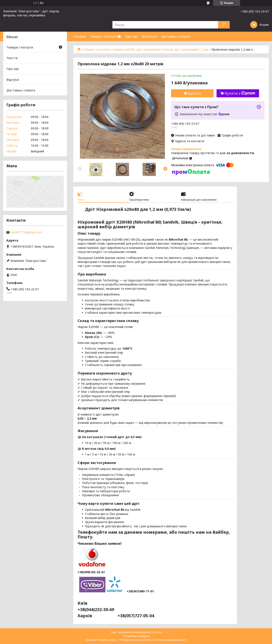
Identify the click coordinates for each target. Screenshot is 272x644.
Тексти (12, 58)
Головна (80, 36)
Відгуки (13, 79)
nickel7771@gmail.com (26, 232)
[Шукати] (224, 25)
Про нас (131, 36)
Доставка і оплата (176, 36)
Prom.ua (156, 632)
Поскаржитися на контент (135, 640)
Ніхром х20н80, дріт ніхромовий (137, 50)
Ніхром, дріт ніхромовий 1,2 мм (186, 50)
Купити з (240, 93)
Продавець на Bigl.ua (136, 636)
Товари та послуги (97, 50)
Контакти (150, 36)
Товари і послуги (103, 36)
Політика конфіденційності (170, 640)
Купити (194, 93)
